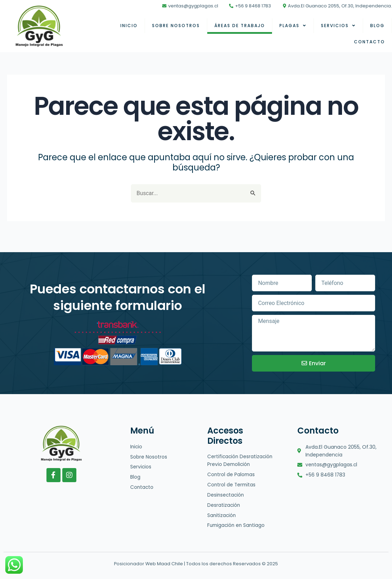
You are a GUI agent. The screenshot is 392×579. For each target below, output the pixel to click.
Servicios (338, 26)
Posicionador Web (135, 564)
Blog (377, 26)
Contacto (369, 42)
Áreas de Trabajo (240, 26)
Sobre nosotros (176, 26)
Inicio (129, 26)
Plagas (293, 26)
